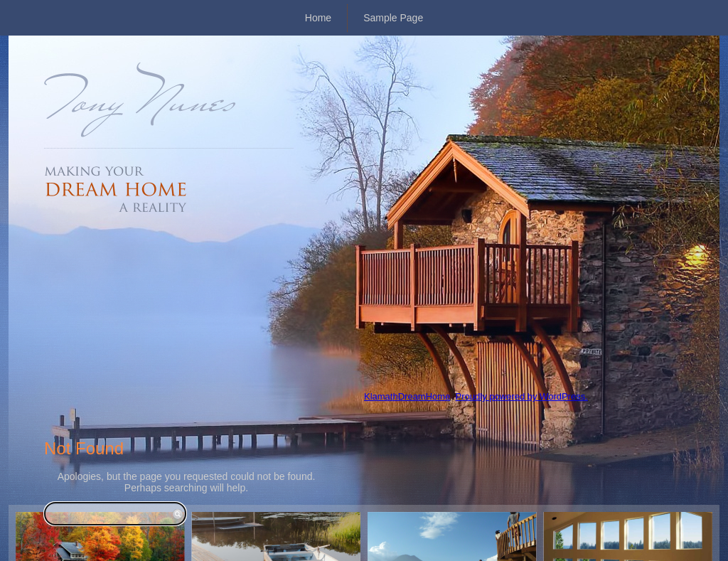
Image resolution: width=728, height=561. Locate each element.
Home (318, 18)
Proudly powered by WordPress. (522, 396)
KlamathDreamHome (407, 396)
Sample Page (393, 18)
